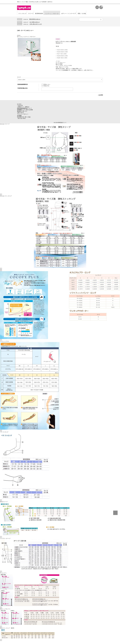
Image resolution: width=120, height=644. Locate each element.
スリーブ (34, 13)
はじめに (19, 104)
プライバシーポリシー (23, 114)
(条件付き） (50, 2)
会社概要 (19, 116)
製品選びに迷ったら (22, 111)
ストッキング (23, 13)
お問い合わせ (20, 113)
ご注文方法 (20, 105)
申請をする (45, 86)
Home (19, 35)
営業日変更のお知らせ (35, 19)
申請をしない (46, 84)
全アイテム (20, 37)
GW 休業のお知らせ (35, 22)
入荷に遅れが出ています (36, 24)
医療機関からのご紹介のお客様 (25, 110)
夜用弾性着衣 (44, 13)
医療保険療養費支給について (24, 108)
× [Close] (1, 194)
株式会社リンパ (62, 123)
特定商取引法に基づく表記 (24, 117)
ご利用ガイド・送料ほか (23, 107)
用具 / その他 (94, 13)
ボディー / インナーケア (79, 13)
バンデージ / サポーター (60, 13)
